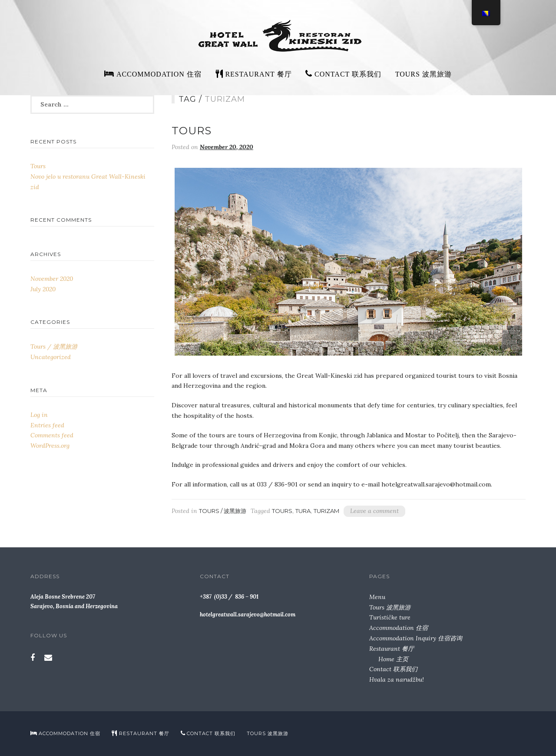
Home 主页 (393, 659)
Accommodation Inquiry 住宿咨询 (416, 638)
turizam (326, 511)
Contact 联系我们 (393, 669)
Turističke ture (390, 617)
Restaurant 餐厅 (392, 649)
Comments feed (52, 435)
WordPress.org (50, 446)
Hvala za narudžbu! (397, 679)
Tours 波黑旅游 (424, 74)
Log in (39, 415)
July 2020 (43, 289)
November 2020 (52, 279)
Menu (377, 597)
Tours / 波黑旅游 (223, 511)
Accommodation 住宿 (399, 628)
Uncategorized (51, 357)
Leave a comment (374, 511)
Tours (192, 131)
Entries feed (47, 425)
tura (303, 511)
